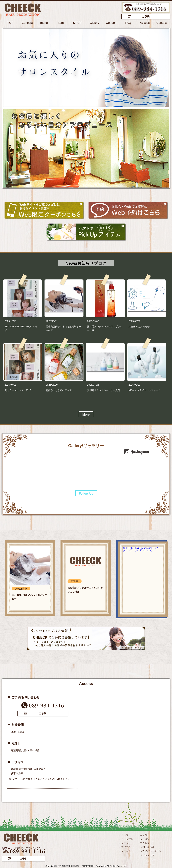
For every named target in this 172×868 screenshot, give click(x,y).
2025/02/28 (134, 385)
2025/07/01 (10, 385)
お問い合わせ (147, 847)
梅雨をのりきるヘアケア (59, 390)
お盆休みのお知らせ (139, 327)
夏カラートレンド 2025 (18, 390)
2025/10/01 (52, 321)
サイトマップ (147, 855)
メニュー (126, 843)
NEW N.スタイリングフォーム (145, 390)
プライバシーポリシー (152, 851)
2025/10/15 (10, 321)
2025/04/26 (93, 385)
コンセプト (127, 839)
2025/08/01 (134, 321)
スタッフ (126, 851)
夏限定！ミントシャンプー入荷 (104, 390)
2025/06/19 (52, 385)
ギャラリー (146, 835)
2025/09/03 (93, 321)
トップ (125, 835)
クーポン (145, 839)
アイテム (126, 847)
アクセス (145, 843)
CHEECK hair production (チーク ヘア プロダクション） (142, 549)
